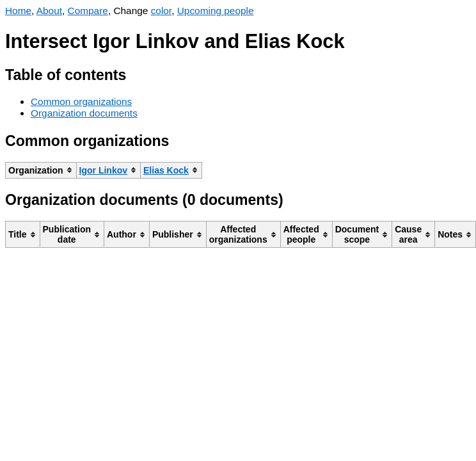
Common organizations (81, 101)
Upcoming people (216, 11)
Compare (88, 11)
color (162, 11)
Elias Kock (166, 170)
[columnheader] (41, 170)
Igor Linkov (103, 170)
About (49, 11)
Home (18, 11)
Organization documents (84, 113)
